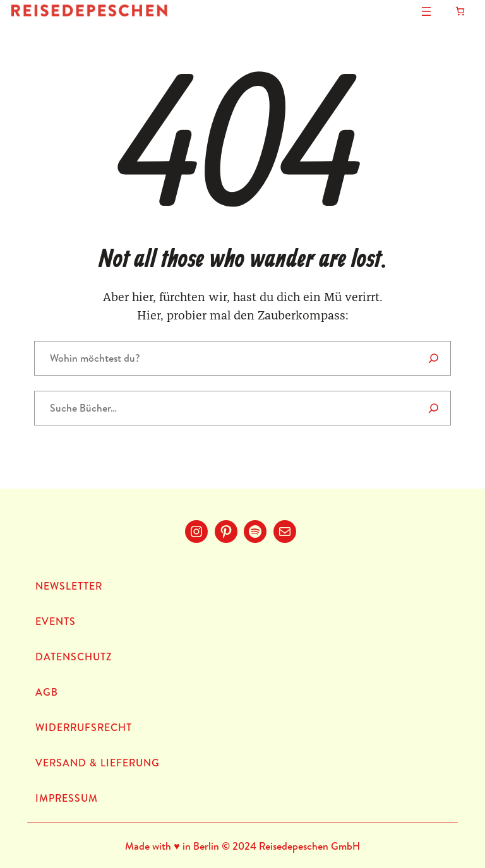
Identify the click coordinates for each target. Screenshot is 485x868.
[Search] (434, 358)
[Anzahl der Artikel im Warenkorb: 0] (460, 11)
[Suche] (434, 408)
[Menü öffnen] (426, 11)
